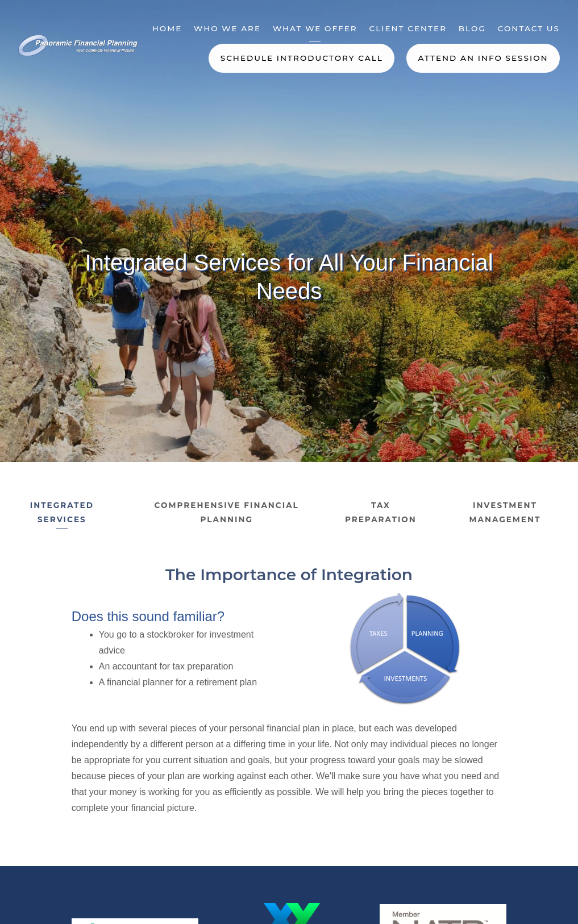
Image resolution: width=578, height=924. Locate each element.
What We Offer (315, 28)
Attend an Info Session (483, 58)
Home (167, 28)
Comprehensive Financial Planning (227, 512)
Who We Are (227, 28)
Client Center (408, 28)
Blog (472, 28)
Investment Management (505, 512)
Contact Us (529, 28)
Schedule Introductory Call (302, 58)
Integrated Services (62, 512)
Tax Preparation (381, 512)
